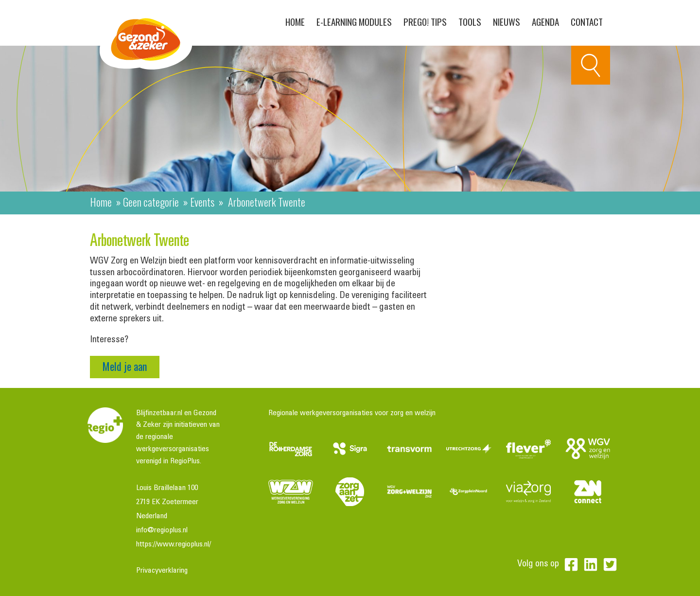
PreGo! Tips (425, 21)
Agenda (545, 21)
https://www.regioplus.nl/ (174, 544)
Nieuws (507, 21)
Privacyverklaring (162, 571)
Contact (587, 21)
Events (202, 202)
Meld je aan (125, 366)
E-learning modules (354, 21)
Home (295, 21)
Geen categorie (151, 202)
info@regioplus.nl (162, 530)
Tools (470, 21)
